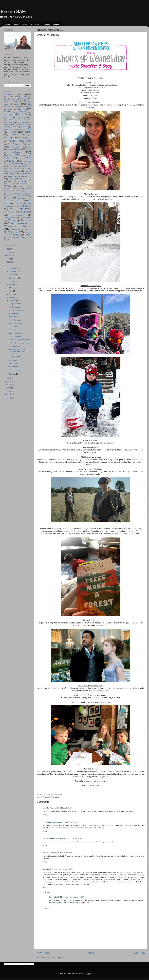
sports (11, 209)
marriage (17, 171)
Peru (9, 189)
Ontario (8, 186)
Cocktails (20, 118)
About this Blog (20, 24)
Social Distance (24, 206)
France (29, 138)
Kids (12, 161)
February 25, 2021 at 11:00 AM (74, 897)
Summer (26, 212)
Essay (7, 129)
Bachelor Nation (21, 97)
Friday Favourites (20, 141)
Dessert (7, 124)
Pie (20, 188)
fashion (28, 132)
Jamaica (20, 158)
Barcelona (8, 99)
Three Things (26, 218)
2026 (9, 249)
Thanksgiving (9, 218)
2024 (9, 255)
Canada (22, 109)
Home (7, 24)
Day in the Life (18, 120)
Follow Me (35, 24)
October (12, 275)
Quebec (26, 193)
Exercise (18, 129)
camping (10, 109)
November (13, 271)
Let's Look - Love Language (19, 343)
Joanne (46, 853)
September (13, 278)
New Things (22, 181)
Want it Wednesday (19, 223)
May (11, 291)
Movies (28, 176)
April (11, 294)
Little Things (23, 166)
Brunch (29, 107)
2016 (9, 391)
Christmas (18, 115)
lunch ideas (8, 169)
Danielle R (47, 869)
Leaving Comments (52, 24)
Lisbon (29, 164)
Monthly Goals (14, 176)
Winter (16, 235)
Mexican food (26, 174)
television (19, 215)
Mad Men (20, 169)
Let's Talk (27, 161)
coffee (29, 117)
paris (29, 186)
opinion (20, 186)
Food (7, 138)
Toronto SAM (13, 11)
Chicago (7, 115)
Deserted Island (23, 122)
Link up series (14, 164)
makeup (28, 169)
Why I (27, 232)
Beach (17, 99)
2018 (9, 385)
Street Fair (9, 212)
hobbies (15, 152)
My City (23, 179)
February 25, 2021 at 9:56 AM (63, 869)
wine (6, 235)
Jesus (28, 158)
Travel (28, 221)
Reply (45, 815)
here (93, 107)
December (13, 268)
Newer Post (43, 953)
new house (9, 181)
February (13, 301)
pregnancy (27, 191)
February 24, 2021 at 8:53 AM (71, 839)
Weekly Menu (17, 230)
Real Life (20, 196)
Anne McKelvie (49, 822)
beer (26, 99)
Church (8, 117)
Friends (16, 144)
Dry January (13, 360)
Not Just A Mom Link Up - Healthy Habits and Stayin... (18, 352)
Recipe (7, 198)
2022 (9, 262)
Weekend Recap (18, 226)
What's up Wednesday (17, 310)
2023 (9, 259)
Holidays (8, 155)
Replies (48, 893)
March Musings (14, 307)
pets (14, 189)
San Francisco (17, 201)
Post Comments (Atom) (56, 958)
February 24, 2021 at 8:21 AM (66, 822)
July (11, 285)
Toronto (13, 220)
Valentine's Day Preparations (19, 340)
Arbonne (20, 94)
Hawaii (29, 149)
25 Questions (9, 94)
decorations (9, 122)
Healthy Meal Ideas (16, 323)
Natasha (46, 808)
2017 (9, 388)
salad (6, 201)
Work (29, 235)
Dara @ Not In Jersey (51, 839)
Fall (29, 129)
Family (14, 132)
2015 (9, 394)
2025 (9, 252)
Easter (14, 127)
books (17, 104)
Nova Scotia (22, 183)
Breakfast (18, 107)
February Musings (15, 370)
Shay (97, 785)
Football (21, 138)
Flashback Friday (18, 135)
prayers (15, 191)
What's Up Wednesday (51, 797)
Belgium (7, 102)
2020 (9, 378)
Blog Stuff (17, 101)
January (12, 374)
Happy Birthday (15, 149)
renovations (22, 198)
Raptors (7, 196)
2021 (9, 265)
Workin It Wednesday (17, 238)
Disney (18, 125)
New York (8, 184)
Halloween (27, 147)
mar (9, 171)
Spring (23, 209)
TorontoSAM (54, 897)
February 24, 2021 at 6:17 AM (61, 808)
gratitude (17, 147)
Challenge (23, 112)
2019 (9, 381)
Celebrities (8, 112)
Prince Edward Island (14, 193)
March (11, 298)
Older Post (139, 953)
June (11, 288)
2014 (9, 398)
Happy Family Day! (16, 333)
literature (10, 166)
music (11, 179)
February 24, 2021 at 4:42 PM (61, 853)
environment (25, 127)
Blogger (88, 974)
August (12, 281)
